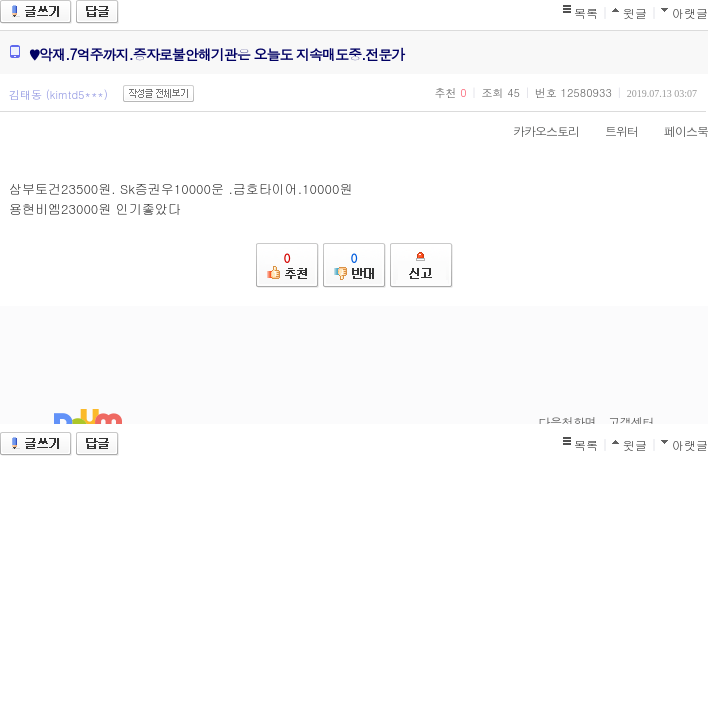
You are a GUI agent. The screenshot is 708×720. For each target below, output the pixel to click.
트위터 (611, 130)
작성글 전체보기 (158, 93)
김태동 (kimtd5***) (58, 94)
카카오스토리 (536, 130)
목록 (586, 12)
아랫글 (690, 12)
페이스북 (676, 130)
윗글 (635, 12)
